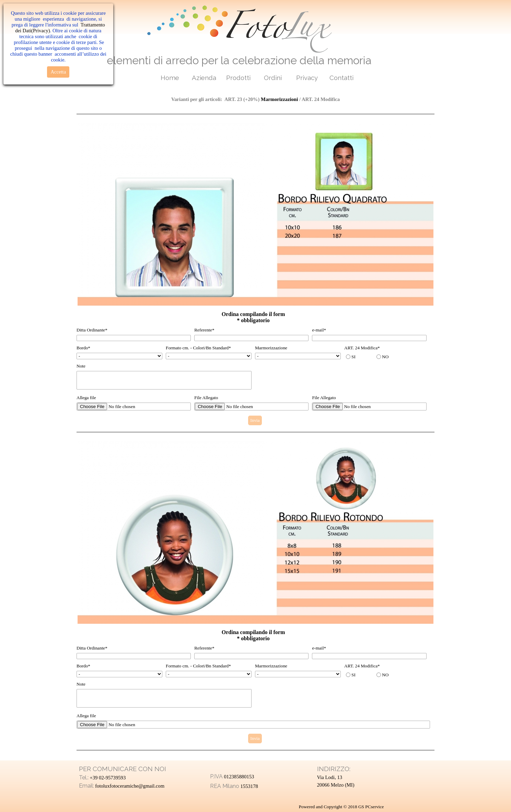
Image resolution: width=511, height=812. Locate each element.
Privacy (307, 78)
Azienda (204, 78)
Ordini (273, 78)
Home (170, 78)
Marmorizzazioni (279, 99)
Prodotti (238, 78)
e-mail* (319, 330)
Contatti (341, 78)
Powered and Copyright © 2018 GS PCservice (341, 807)
